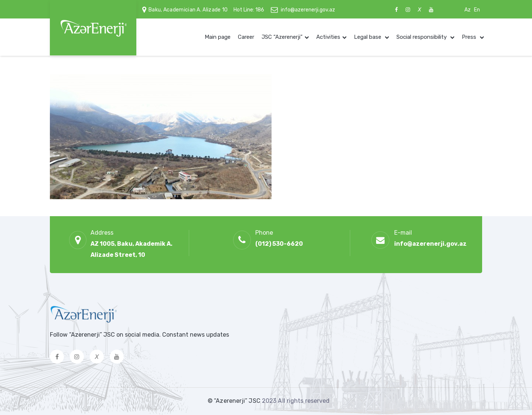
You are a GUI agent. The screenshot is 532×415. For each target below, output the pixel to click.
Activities (328, 37)
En (477, 10)
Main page (218, 37)
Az (468, 10)
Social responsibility (422, 37)
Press (470, 37)
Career (246, 37)
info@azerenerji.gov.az (308, 10)
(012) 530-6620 (279, 244)
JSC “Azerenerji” (282, 37)
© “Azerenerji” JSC (235, 401)
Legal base (368, 37)
